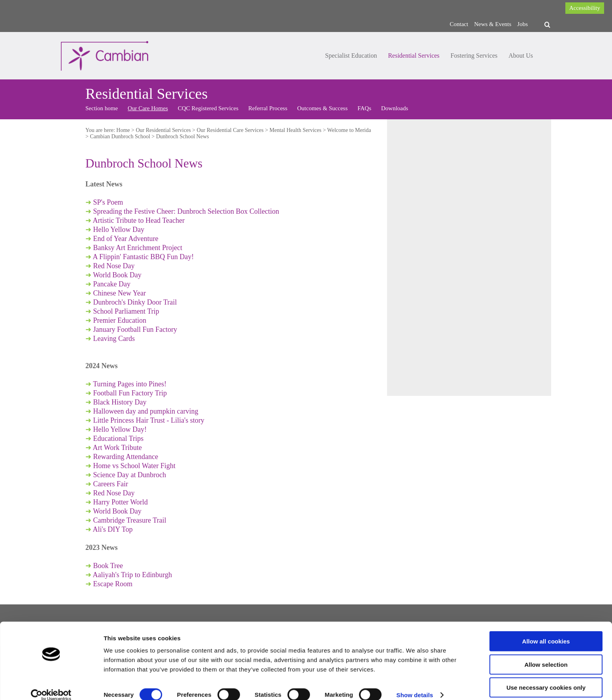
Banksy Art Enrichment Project (138, 248)
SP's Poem (108, 202)
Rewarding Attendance (126, 457)
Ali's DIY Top (113, 529)
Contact (459, 24)
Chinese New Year (120, 293)
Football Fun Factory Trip (130, 393)
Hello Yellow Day (118, 230)
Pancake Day (112, 284)
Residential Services (414, 56)
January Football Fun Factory (135, 329)
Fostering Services (474, 56)
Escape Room (113, 584)
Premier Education (120, 320)
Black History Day (120, 402)
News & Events (493, 24)
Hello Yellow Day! (120, 429)
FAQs (364, 108)
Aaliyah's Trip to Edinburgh (132, 575)
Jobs (522, 24)
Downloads (395, 108)
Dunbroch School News (183, 136)
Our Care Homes (148, 108)
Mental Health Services (296, 130)
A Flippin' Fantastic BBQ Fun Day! (144, 257)
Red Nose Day (114, 266)
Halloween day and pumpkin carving (146, 411)
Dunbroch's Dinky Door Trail (135, 302)
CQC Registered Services (208, 108)
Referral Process (268, 108)
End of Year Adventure (125, 239)
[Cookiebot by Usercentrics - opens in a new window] (51, 685)
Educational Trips (119, 438)
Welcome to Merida (349, 130)
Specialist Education (351, 56)
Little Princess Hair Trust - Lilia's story (149, 420)
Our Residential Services (163, 130)
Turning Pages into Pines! (130, 384)
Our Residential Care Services (230, 130)
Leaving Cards (114, 339)
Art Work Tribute (118, 448)
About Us (521, 56)
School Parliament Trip (126, 311)
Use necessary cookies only (546, 677)
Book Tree (108, 566)
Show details (415, 684)
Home (123, 130)
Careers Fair (111, 484)
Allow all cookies (546, 631)
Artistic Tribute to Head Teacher (139, 220)
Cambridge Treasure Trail (130, 520)
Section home (102, 108)
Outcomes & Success (322, 108)
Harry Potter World (121, 502)
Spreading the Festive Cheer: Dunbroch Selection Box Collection (186, 211)
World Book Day (117, 275)
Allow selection (546, 654)
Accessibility (585, 8)
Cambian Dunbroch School (120, 136)
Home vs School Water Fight (134, 466)
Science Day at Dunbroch (130, 475)
